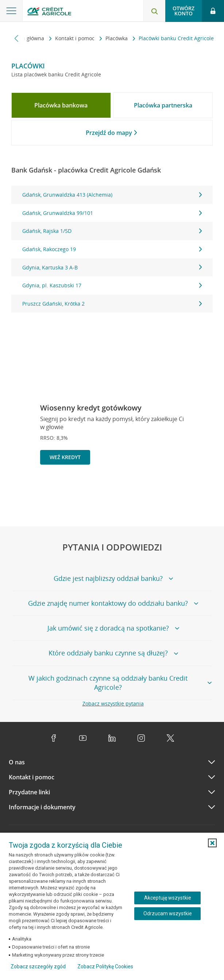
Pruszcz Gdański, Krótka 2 (112, 304)
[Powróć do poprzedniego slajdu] (172, 489)
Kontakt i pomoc (76, 38)
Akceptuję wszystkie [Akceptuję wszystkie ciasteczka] (168, 898)
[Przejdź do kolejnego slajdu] (196, 490)
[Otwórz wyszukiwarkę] (154, 11)
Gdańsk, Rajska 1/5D (112, 231)
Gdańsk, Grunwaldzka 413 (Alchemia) (112, 195)
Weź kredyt (65, 457)
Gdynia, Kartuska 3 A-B (112, 267)
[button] (212, 843)
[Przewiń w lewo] (17, 38)
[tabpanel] (112, 249)
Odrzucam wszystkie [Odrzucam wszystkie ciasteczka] (168, 913)
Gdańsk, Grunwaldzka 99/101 (112, 213)
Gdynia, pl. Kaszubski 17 (112, 285)
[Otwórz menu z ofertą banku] (11, 11)
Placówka (117, 38)
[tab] (61, 105)
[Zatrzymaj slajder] (184, 490)
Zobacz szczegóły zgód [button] (38, 966)
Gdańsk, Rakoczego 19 (112, 249)
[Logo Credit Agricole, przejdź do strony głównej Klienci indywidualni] (49, 12)
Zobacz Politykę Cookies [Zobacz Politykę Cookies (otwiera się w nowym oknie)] (105, 966)
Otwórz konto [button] (184, 11)
